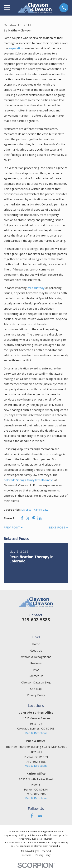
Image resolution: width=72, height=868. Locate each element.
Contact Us (36, 676)
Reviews (36, 663)
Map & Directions (36, 733)
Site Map (36, 689)
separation (16, 48)
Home (36, 644)
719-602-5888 (36, 620)
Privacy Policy (36, 695)
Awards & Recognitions (36, 657)
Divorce (26, 509)
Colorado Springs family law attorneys (29, 480)
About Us (36, 650)
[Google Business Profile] (40, 816)
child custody (36, 288)
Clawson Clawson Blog (36, 682)
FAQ (36, 669)
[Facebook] (32, 816)
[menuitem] (26, 855)
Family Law (41, 509)
